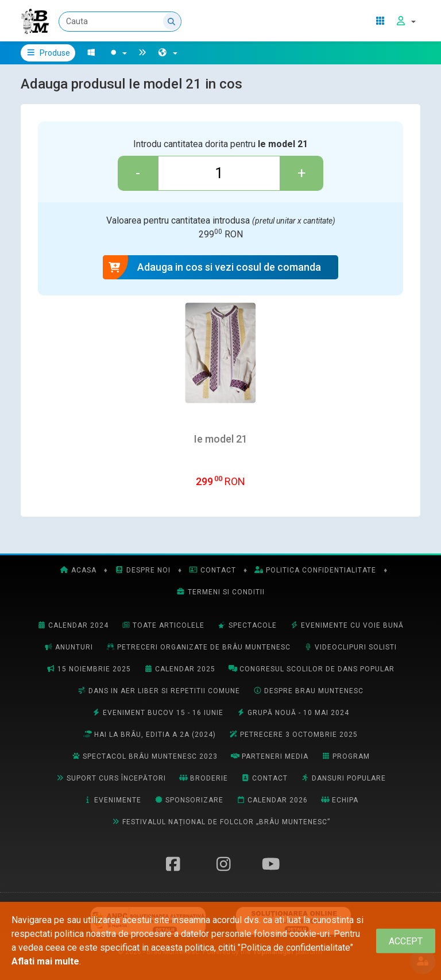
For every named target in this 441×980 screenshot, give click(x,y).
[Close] (406, 941)
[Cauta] (120, 22)
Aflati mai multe (45, 961)
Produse (48, 53)
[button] (167, 53)
